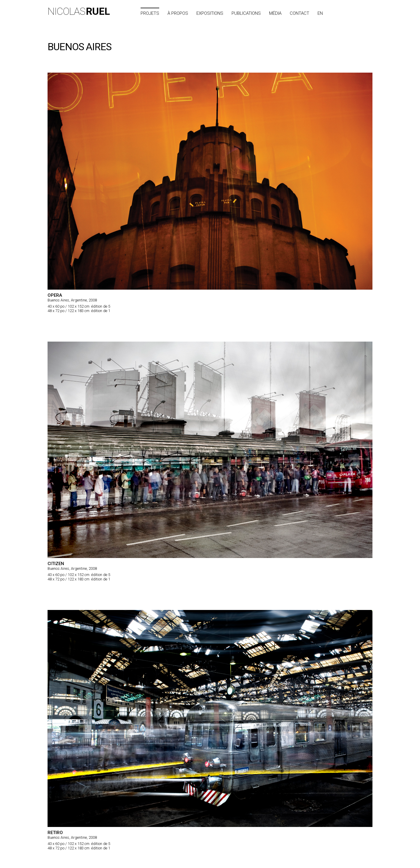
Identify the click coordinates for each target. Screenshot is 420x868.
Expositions (210, 13)
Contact (299, 13)
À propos (178, 13)
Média (275, 13)
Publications (246, 13)
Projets (150, 13)
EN (320, 13)
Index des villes (353, 13)
